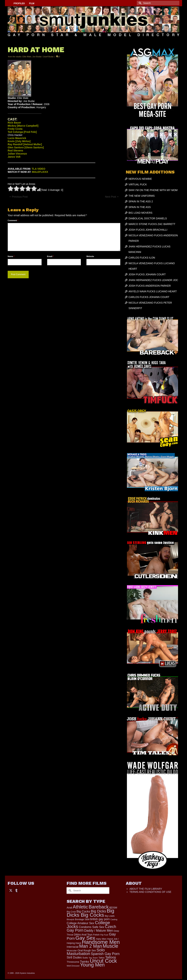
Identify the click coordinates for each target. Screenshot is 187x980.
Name (11, 256)
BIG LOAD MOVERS (141, 213)
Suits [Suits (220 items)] (85, 958)
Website (90, 256)
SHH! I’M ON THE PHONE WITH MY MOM (153, 190)
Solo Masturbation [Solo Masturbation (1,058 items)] (86, 952)
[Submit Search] (140, 3)
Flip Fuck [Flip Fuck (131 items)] (104, 935)
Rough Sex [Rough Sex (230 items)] (90, 951)
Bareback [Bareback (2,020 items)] (99, 907)
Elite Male (27, 57)
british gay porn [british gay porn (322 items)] (100, 919)
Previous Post (20, 197)
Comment (13, 220)
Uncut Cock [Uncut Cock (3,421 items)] (103, 961)
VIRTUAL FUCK (138, 184)
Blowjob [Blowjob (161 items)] (70, 919)
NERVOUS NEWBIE (140, 179)
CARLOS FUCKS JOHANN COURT (149, 297)
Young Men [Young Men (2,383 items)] (92, 965)
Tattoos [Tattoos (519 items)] (111, 957)
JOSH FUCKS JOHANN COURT (147, 274)
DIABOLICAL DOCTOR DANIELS (148, 218)
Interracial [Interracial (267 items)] (72, 947)
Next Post (111, 197)
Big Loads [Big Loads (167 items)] (110, 916)
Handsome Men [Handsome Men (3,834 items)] (101, 942)
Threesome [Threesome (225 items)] (73, 962)
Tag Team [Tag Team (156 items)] (93, 958)
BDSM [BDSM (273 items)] (113, 908)
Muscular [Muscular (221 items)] (72, 951)
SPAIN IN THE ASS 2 (141, 201)
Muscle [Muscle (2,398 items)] (110, 946)
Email (50, 256)
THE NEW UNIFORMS (142, 196)
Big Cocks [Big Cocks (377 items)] (83, 911)
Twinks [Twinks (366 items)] (85, 962)
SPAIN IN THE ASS (140, 207)
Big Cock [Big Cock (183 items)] (71, 912)
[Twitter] (11, 890)
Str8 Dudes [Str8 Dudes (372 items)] (74, 957)
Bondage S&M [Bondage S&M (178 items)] (82, 919)
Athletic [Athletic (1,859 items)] (80, 907)
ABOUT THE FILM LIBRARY (146, 889)
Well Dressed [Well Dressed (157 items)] (73, 966)
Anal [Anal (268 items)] (69, 908)
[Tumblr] (16, 890)
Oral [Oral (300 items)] (80, 950)
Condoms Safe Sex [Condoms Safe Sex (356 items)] (91, 927)
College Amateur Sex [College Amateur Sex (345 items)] (80, 923)
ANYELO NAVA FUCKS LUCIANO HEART (153, 291)
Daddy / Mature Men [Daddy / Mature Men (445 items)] (99, 931)
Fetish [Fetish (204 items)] (96, 935)
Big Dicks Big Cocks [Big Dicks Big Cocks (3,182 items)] (90, 913)
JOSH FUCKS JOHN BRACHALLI (148, 230)
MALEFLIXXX (40, 172)
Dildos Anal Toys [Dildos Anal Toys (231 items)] (83, 935)
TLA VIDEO (39, 169)
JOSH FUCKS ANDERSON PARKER (150, 286)
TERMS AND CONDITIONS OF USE (150, 892)
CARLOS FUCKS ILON (142, 258)
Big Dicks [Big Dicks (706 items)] (98, 911)
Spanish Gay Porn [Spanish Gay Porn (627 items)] (105, 954)
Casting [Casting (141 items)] (114, 919)
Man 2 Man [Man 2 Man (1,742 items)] (90, 946)
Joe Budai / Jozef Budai (43, 57)
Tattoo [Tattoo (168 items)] (101, 958)
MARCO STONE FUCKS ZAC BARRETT (152, 224)
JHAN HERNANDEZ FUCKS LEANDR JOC (153, 280)
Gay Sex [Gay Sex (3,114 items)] (85, 938)
